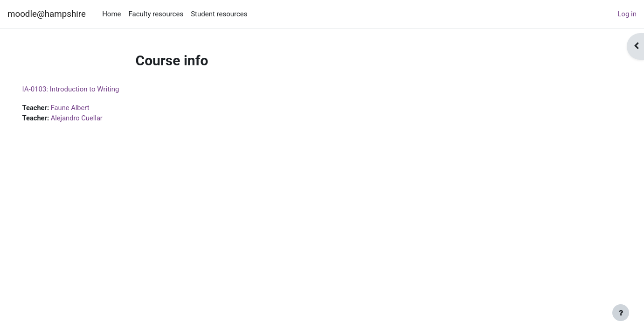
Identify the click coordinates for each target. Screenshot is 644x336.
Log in (627, 14)
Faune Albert (85, 108)
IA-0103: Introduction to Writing (84, 89)
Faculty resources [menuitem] (156, 14)
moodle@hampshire (47, 14)
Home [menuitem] (111, 14)
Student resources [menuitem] (219, 14)
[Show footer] (621, 313)
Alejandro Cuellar (91, 119)
